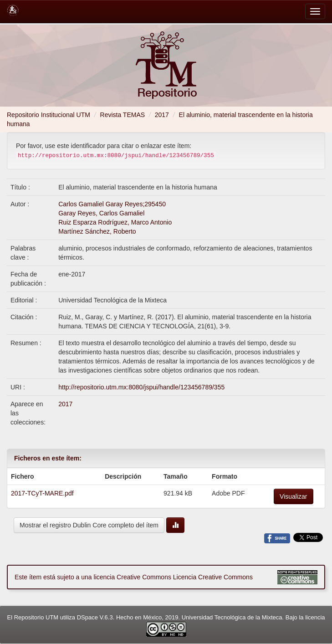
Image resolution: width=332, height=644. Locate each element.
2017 (162, 115)
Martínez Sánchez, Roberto (97, 231)
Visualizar (293, 496)
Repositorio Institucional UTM (49, 115)
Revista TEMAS (123, 115)
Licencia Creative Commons (213, 577)
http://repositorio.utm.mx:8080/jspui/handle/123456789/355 (141, 387)
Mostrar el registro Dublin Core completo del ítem (89, 525)
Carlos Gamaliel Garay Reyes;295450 (112, 204)
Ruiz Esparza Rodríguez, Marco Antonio (115, 222)
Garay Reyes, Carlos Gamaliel (101, 213)
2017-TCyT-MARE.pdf (42, 493)
